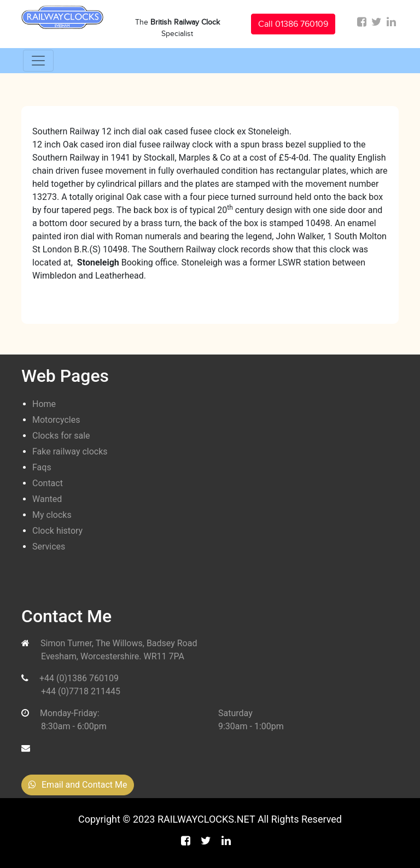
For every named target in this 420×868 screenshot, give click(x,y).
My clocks (52, 515)
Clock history (57, 531)
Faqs (42, 467)
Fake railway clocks (70, 451)
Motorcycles (56, 420)
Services (49, 547)
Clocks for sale (61, 436)
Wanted (47, 499)
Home (44, 404)
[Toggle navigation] (38, 61)
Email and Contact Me (78, 785)
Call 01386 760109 (293, 24)
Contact (48, 483)
